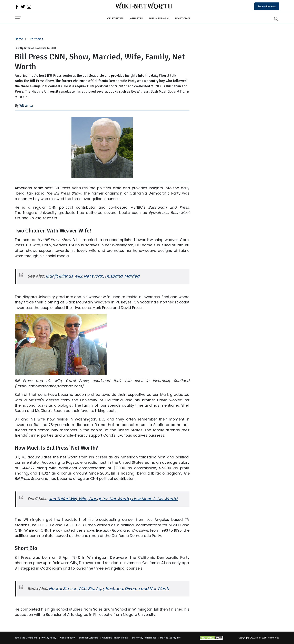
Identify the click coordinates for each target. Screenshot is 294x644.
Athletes (136, 18)
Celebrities (115, 18)
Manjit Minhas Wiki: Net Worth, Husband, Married (93, 276)
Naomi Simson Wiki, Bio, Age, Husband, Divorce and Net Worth (109, 589)
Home (19, 39)
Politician (183, 18)
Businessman (159, 18)
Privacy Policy (49, 638)
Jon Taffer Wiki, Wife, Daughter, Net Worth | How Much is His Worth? (113, 499)
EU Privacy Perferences (144, 638)
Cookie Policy (67, 638)
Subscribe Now (267, 6)
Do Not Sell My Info (170, 638)
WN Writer (26, 106)
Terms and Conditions (26, 638)
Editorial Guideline (89, 638)
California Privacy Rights (115, 638)
